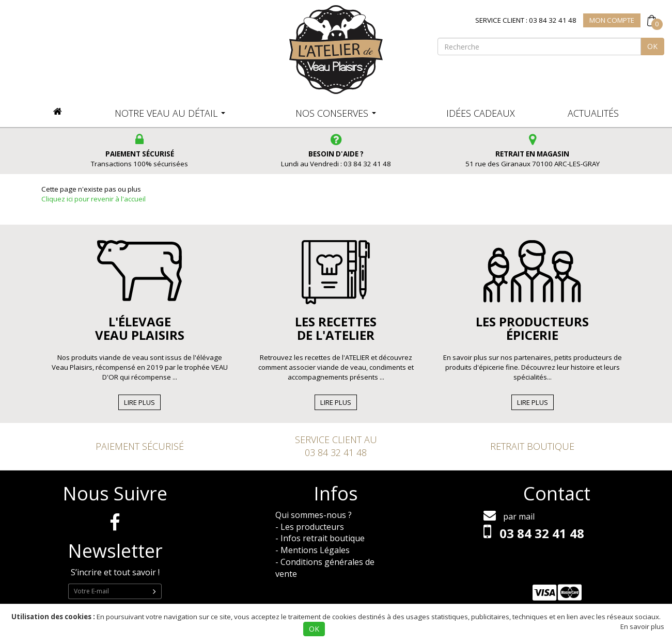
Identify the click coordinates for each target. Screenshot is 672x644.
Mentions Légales (315, 550)
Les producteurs (312, 527)
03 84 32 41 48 (336, 452)
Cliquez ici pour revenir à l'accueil (93, 199)
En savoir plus (642, 626)
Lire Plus (139, 402)
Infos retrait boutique (323, 538)
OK (652, 46)
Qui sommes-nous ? (314, 515)
